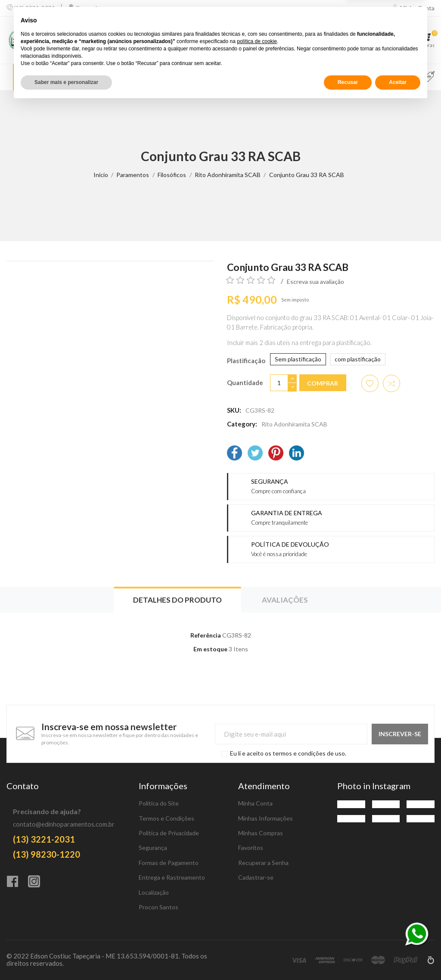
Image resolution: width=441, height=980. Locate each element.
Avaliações (285, 600)
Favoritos (251, 848)
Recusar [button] (348, 957)
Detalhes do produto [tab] (177, 600)
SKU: (234, 410)
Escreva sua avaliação (315, 282)
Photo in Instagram (374, 786)
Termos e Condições (166, 818)
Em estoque (210, 649)
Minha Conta (255, 803)
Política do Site (159, 803)
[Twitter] (255, 454)
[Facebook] (234, 454)
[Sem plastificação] (298, 359)
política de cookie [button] (257, 916)
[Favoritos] (397, 40)
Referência (206, 635)
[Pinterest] (276, 454)
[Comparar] (364, 40)
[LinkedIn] (297, 454)
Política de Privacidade (169, 833)
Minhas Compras (261, 833)
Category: (242, 424)
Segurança (153, 848)
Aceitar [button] (398, 957)
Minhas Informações (266, 818)
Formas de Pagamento (169, 863)
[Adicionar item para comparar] (391, 383)
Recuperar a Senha (263, 863)
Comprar (323, 383)
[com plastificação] (358, 359)
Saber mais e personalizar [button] (66, 957)
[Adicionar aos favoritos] (370, 383)
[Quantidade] (279, 383)
